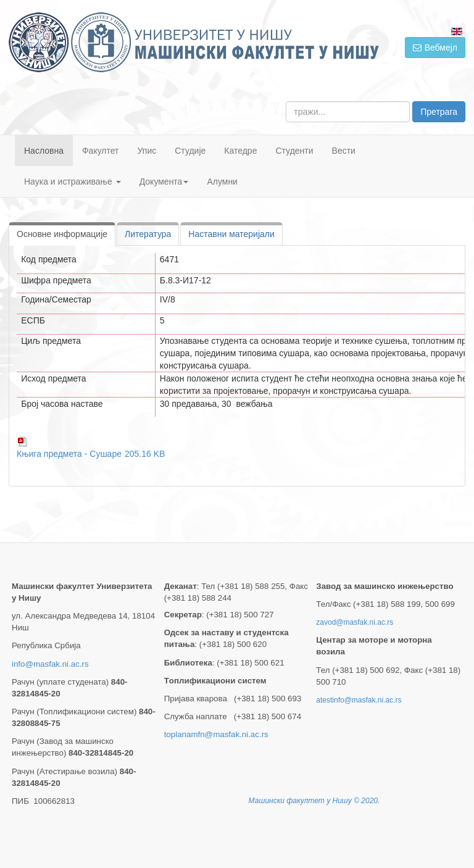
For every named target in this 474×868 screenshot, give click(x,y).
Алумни (222, 182)
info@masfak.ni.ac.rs (50, 664)
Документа (164, 182)
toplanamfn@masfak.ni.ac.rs (216, 734)
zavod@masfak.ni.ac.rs (355, 622)
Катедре (240, 151)
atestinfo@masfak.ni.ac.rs (359, 700)
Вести (344, 151)
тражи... (286, 102)
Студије (190, 151)
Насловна (44, 151)
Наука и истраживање (73, 182)
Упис (147, 151)
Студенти (294, 151)
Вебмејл (435, 48)
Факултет (101, 151)
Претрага (439, 112)
